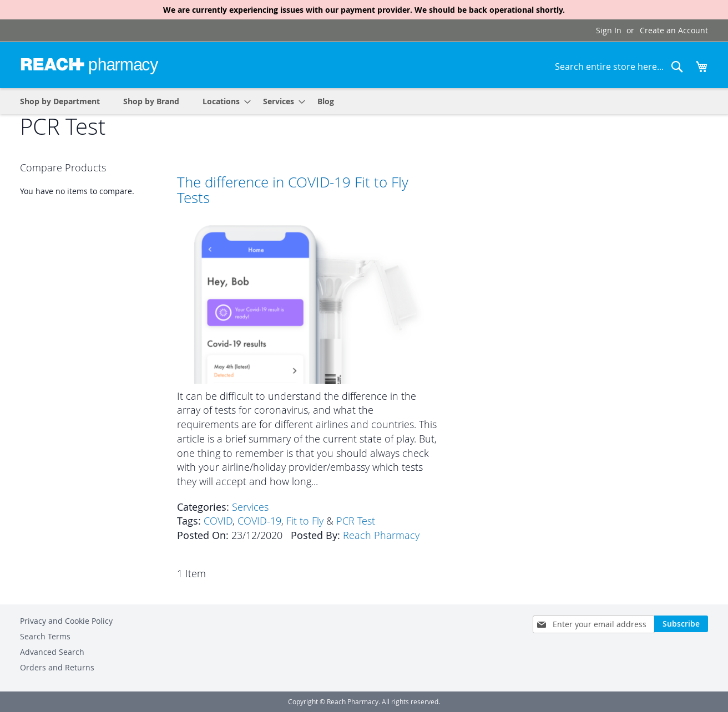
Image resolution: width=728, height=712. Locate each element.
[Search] (677, 67)
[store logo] (89, 64)
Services (250, 507)
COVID (218, 521)
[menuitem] (223, 101)
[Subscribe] (681, 624)
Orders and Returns (57, 667)
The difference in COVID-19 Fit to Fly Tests (293, 190)
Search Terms (45, 636)
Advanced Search (52, 652)
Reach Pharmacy (381, 535)
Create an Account (674, 30)
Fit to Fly (305, 521)
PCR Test (356, 521)
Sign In (609, 30)
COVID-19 (259, 521)
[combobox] (619, 67)
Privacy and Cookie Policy (66, 621)
